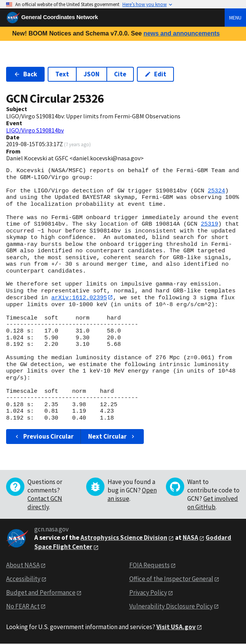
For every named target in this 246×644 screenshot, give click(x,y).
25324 (217, 191)
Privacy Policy (148, 592)
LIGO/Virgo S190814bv (35, 130)
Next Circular (112, 436)
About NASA (23, 565)
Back (25, 74)
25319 (209, 224)
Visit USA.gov (176, 627)
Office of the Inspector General (171, 579)
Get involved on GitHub (213, 503)
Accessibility (23, 579)
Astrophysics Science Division (124, 538)
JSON (92, 74)
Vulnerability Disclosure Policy (171, 606)
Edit (155, 74)
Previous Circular (44, 436)
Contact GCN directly (45, 503)
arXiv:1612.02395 (79, 297)
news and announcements (182, 33)
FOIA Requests (150, 565)
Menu (235, 18)
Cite (120, 74)
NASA (191, 538)
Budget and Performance (41, 592)
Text (62, 74)
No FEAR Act (23, 606)
